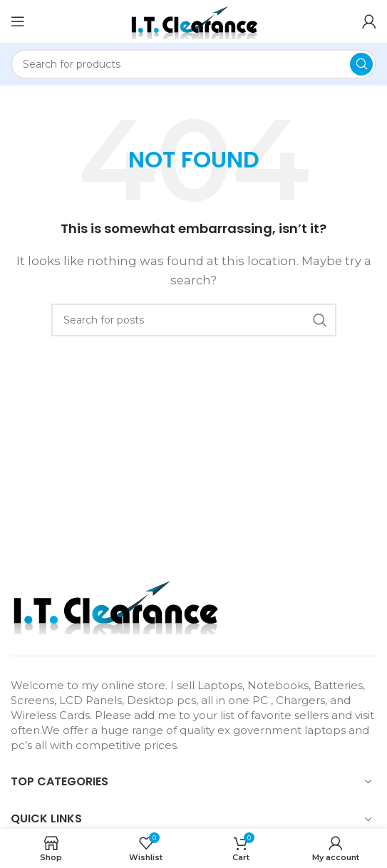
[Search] (193, 64)
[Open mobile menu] (18, 21)
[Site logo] (194, 20)
